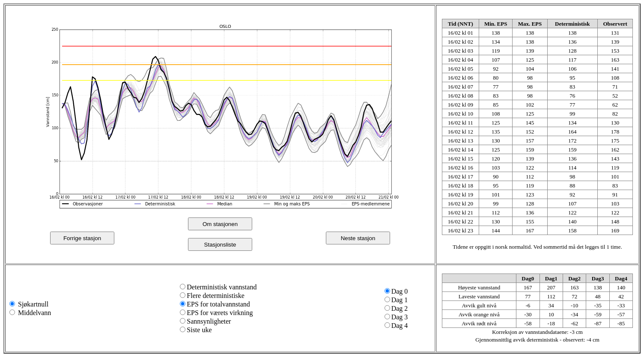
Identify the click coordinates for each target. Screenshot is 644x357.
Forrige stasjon (82, 238)
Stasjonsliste (220, 245)
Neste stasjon (358, 238)
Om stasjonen (220, 224)
